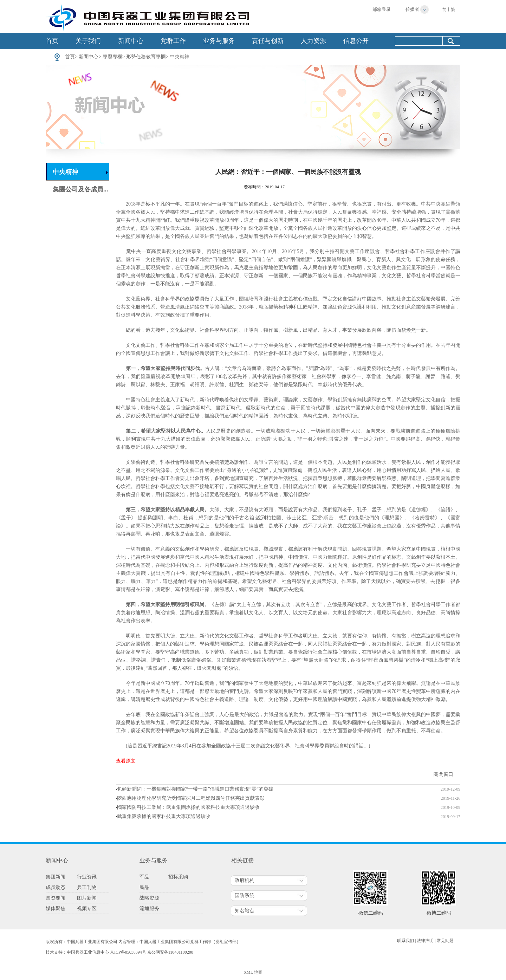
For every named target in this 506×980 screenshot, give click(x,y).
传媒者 (412, 9)
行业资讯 (87, 877)
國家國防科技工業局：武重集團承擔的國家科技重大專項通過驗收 (188, 807)
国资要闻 (56, 898)
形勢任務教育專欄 (146, 57)
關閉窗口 (443, 774)
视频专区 (87, 908)
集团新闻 (56, 877)
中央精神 (180, 57)
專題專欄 (112, 57)
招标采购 (178, 877)
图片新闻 (87, 898)
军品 (144, 877)
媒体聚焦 (56, 908)
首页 (52, 41)
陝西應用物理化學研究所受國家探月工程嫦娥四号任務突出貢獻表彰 (191, 798)
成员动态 (56, 887)
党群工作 (173, 41)
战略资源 (149, 898)
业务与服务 (219, 41)
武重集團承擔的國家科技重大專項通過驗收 (164, 816)
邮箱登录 (382, 9)
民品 (144, 887)
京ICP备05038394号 (128, 952)
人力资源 (313, 41)
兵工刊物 (87, 887)
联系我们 (406, 941)
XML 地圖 (253, 972)
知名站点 (245, 911)
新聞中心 (89, 57)
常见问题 (445, 941)
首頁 (70, 57)
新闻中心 (131, 41)
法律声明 (425, 941)
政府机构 (245, 880)
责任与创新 (268, 41)
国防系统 (245, 895)
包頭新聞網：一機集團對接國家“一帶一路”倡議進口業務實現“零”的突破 (195, 789)
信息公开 (356, 41)
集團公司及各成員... (80, 189)
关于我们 (88, 41)
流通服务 (149, 908)
